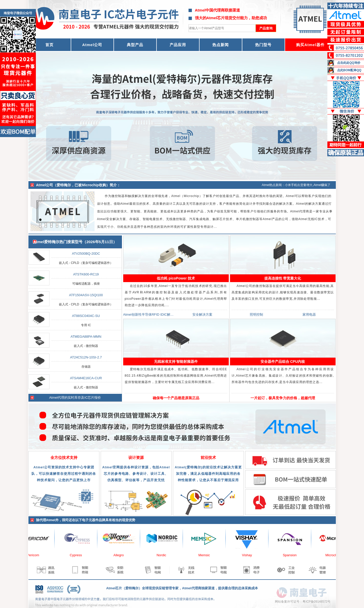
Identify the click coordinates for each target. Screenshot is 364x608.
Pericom (36, 555)
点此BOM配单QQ (349, 70)
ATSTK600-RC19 (86, 274)
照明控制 (256, 315)
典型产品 (135, 45)
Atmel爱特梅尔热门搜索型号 (58, 242)
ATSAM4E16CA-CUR (86, 378)
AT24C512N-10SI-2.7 (86, 357)
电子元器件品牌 (94, 520)
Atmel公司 (92, 45)
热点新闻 (221, 45)
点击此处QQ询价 (349, 63)
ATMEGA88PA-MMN (86, 337)
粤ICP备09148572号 (316, 602)
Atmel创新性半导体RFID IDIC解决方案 (152, 315)
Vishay (250, 555)
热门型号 (263, 45)
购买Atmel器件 (310, 45)
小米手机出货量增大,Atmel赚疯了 (308, 185)
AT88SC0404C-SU (86, 316)
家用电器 (309, 315)
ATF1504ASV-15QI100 (86, 295)
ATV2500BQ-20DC (86, 254)
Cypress (79, 555)
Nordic (164, 555)
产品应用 (178, 45)
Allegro (121, 555)
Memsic (207, 555)
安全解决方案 (202, 315)
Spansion (293, 555)
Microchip (335, 555)
